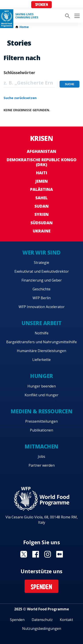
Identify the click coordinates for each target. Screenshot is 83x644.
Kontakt (66, 620)
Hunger (41, 376)
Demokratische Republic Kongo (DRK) (41, 162)
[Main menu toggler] (76, 16)
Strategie (41, 263)
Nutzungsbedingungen (42, 629)
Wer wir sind (41, 252)
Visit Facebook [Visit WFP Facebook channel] (36, 554)
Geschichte (41, 289)
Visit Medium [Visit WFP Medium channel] (60, 554)
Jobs (41, 456)
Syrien (42, 214)
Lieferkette (41, 360)
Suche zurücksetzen (20, 98)
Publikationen (41, 430)
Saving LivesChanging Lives (27, 16)
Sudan (42, 206)
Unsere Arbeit (41, 323)
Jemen (41, 181)
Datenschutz (42, 620)
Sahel (41, 198)
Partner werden (42, 465)
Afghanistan (41, 151)
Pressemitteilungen (41, 421)
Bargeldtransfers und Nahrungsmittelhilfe (41, 342)
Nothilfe (42, 333)
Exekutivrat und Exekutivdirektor (42, 271)
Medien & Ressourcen (42, 411)
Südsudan (42, 223)
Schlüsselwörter (19, 73)
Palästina (41, 189)
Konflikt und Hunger (41, 395)
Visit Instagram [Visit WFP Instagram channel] (48, 554)
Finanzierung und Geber (42, 280)
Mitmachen (41, 446)
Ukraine (42, 231)
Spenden (42, 5)
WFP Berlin (42, 298)
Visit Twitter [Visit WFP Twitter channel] (24, 554)
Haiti (42, 173)
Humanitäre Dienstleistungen (41, 351)
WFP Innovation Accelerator (42, 307)
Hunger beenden (42, 386)
